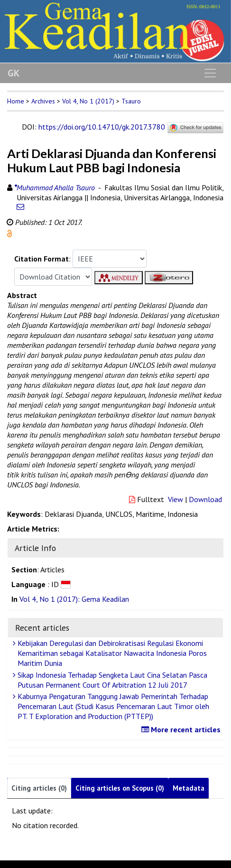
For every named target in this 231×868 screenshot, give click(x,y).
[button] (9, 233)
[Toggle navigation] (210, 73)
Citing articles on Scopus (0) (120, 788)
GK (14, 73)
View (176, 499)
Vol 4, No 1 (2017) (88, 101)
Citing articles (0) (39, 788)
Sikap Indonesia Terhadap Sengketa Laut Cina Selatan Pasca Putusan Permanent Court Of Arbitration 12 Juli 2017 (111, 680)
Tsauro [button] (131, 101)
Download (205, 499)
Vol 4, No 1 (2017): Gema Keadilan (74, 599)
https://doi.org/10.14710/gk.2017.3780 (102, 127)
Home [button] (16, 101)
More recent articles (182, 729)
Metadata (189, 788)
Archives (43, 101)
